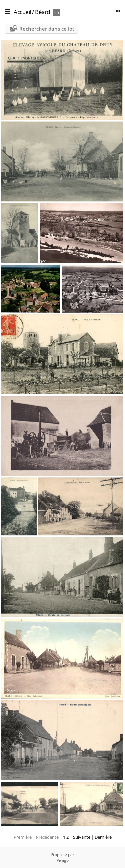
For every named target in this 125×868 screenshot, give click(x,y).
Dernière (103, 837)
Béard (42, 12)
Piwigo (63, 860)
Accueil (22, 12)
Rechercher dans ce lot (47, 29)
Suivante (82, 837)
